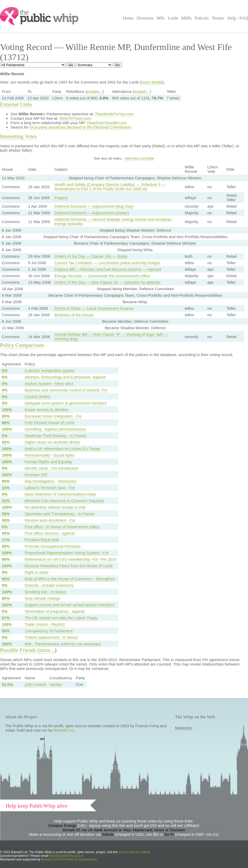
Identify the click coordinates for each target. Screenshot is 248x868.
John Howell (35, 684)
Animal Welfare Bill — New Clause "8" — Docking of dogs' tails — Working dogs (111, 337)
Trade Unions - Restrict (45, 624)
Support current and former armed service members (69, 605)
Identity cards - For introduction (52, 468)
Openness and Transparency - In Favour (60, 514)
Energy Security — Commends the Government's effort (102, 276)
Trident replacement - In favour (51, 637)
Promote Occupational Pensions (52, 546)
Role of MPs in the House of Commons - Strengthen (70, 579)
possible (148, 158)
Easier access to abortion (46, 410)
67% (6, 618)
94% (6, 533)
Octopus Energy (62, 825)
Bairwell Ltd (64, 730)
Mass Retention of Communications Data (60, 494)
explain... (95, 91)
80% (6, 416)
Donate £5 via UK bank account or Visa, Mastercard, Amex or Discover (124, 830)
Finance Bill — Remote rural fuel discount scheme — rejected (108, 269)
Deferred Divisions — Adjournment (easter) (92, 213)
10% (6, 488)
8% (5, 397)
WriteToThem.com (75, 118)
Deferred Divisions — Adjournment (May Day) (94, 206)
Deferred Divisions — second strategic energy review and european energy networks (113, 221)
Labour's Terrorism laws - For (50, 488)
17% (6, 540)
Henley (56, 684)
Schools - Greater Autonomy (49, 585)
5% (5, 403)
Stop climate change (42, 598)
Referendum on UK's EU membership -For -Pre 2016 (70, 559)
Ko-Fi (169, 834)
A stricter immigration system (50, 370)
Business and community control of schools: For (66, 390)
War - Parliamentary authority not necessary (63, 644)
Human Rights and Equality (48, 462)
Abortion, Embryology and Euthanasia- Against (65, 377)
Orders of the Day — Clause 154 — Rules (91, 256)
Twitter (218, 18)
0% (5, 370)
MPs (161, 18)
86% (6, 423)
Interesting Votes (18, 136)
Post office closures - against (49, 533)
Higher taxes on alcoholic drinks (52, 442)
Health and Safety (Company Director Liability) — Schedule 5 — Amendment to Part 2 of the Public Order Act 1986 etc (110, 187)
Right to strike (37, 572)
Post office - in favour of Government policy (62, 527)
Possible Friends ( (20, 650)
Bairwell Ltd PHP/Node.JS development (69, 859)
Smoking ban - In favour (45, 592)
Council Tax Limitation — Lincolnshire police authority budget (107, 263)
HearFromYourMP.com (107, 123)
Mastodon (184, 728)
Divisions (145, 18)
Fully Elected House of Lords (50, 423)
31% (6, 501)
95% (6, 481)
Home (128, 18)
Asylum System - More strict (49, 384)
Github (108, 834)
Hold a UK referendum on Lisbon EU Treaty (62, 449)
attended (132, 158)
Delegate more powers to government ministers (66, 403)
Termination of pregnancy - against (55, 611)
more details (152, 82)
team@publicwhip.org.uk (66, 856)
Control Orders (37, 397)
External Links (16, 104)
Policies (202, 18)
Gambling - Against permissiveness (55, 429)
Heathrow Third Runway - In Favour (55, 436)
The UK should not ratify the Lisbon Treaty (61, 618)
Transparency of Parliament (49, 631)
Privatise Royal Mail (42, 540)
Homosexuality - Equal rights (49, 455)
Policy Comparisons (22, 345)
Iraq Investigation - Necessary (50, 481)
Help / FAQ (238, 18)
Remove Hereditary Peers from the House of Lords (69, 566)
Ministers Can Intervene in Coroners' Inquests (64, 501)
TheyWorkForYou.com (114, 114)
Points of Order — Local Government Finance (94, 308)
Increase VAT (36, 475)
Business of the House (74, 315)
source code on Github (134, 852)
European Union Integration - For (53, 416)
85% (6, 598)
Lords (173, 18)
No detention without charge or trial (55, 507)
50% (6, 442)
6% (5, 377)
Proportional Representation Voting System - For (67, 553)
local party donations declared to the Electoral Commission (80, 127)
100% (7, 410)
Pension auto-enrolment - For (50, 520)
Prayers (61, 198)
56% (6, 514)
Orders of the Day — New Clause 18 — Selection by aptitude (107, 282)
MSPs (186, 18)
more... (47, 650)
